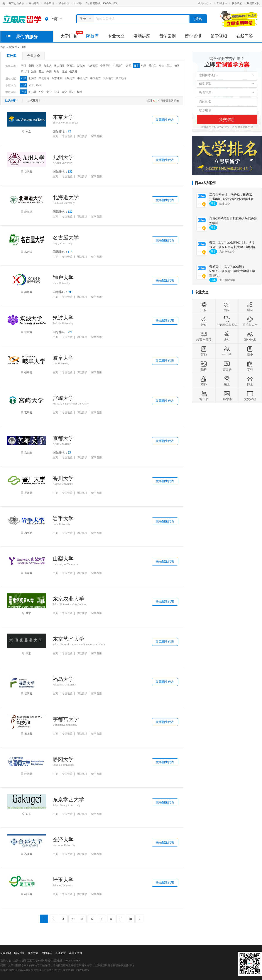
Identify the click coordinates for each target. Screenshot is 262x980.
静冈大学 (63, 759)
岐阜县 (27, 363)
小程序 (78, 3)
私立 (39, 85)
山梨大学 (63, 559)
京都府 (27, 444)
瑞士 (162, 66)
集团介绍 (47, 953)
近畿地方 (70, 78)
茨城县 (27, 323)
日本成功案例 (205, 183)
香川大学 (63, 478)
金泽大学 (63, 840)
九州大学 (63, 157)
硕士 (227, 381)
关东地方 (57, 78)
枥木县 (27, 725)
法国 (34, 72)
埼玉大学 (63, 880)
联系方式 (33, 953)
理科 (250, 307)
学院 (57, 92)
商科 (227, 307)
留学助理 (64, 3)
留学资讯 (193, 36)
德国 (177, 66)
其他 (204, 351)
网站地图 (34, 3)
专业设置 (67, 136)
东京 (27, 122)
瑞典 (57, 72)
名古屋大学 (66, 238)
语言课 (227, 366)
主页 (55, 136)
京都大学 (63, 438)
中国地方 (95, 78)
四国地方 (121, 78)
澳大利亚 (59, 66)
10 (130, 919)
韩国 (144, 66)
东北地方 (44, 78)
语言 (72, 92)
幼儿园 (32, 92)
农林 (227, 336)
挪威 (64, 72)
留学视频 (219, 36)
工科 (204, 307)
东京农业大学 (68, 599)
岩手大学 (63, 519)
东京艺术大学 (68, 639)
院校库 (92, 36)
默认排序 (12, 101)
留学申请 (49, 3)
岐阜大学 (63, 358)
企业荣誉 (61, 953)
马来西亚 (93, 66)
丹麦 (49, 72)
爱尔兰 (153, 66)
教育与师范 (204, 336)
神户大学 (63, 278)
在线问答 (245, 36)
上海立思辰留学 (13, 3)
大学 (64, 92)
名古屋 (27, 243)
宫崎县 (27, 403)
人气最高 (34, 101)
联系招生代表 (165, 120)
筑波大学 (63, 318)
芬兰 (41, 72)
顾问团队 (19, 953)
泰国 (128, 66)
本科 (204, 381)
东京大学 (63, 117)
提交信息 (227, 120)
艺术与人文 (250, 321)
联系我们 (237, 3)
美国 (31, 66)
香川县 (27, 484)
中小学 (227, 351)
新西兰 (71, 66)
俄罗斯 (73, 72)
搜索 (198, 19)
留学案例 (167, 36)
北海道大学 (66, 197)
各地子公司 (76, 953)
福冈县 (27, 163)
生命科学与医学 (227, 321)
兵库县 (27, 283)
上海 (55, 19)
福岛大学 (63, 679)
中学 (49, 92)
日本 (23, 47)
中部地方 (83, 78)
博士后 (204, 396)
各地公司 (205, 3)
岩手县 (27, 524)
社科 (204, 321)
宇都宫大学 (66, 719)
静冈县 (27, 765)
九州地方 (108, 78)
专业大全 (116, 36)
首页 (3, 47)
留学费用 (96, 136)
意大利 (25, 72)
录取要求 (82, 136)
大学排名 (71, 35)
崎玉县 (27, 885)
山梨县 (27, 564)
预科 (79, 92)
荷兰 (169, 66)
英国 (39, 66)
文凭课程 (250, 396)
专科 (250, 366)
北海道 (32, 78)
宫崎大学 (63, 398)
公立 (31, 85)
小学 (41, 92)
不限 (24, 66)
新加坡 (81, 66)
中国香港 (105, 66)
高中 (250, 351)
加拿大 (48, 66)
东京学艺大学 (68, 800)
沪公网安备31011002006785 (73, 970)
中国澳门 (118, 66)
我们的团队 (253, 3)
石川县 (27, 845)
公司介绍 (222, 3)
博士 (250, 381)
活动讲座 (142, 36)
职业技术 (250, 336)
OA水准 (227, 396)
